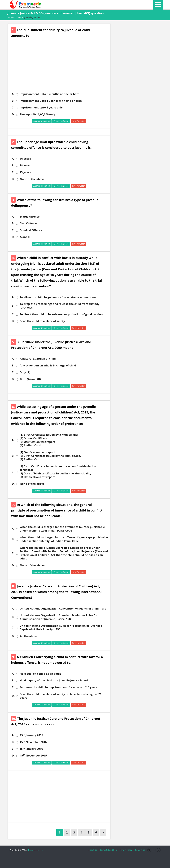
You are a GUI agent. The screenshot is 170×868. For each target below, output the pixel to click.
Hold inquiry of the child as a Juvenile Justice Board (54, 680)
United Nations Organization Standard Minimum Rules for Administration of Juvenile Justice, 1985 (59, 617)
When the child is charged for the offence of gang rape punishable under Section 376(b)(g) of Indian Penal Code (64, 539)
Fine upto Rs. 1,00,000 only (37, 114)
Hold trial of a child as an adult (40, 674)
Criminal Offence (31, 230)
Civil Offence (28, 223)
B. (13, 101)
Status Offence (30, 217)
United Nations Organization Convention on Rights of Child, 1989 (63, 609)
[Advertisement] (60, 67)
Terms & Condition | (109, 850)
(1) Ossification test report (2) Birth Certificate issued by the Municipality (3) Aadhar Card (51, 456)
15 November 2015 (33, 756)
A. (13, 94)
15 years (25, 172)
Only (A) (25, 372)
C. (13, 107)
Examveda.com (35, 850)
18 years (25, 165)
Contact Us (140, 850)
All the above (29, 636)
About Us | (94, 850)
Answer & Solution (42, 121)
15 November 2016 (33, 742)
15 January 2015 (31, 735)
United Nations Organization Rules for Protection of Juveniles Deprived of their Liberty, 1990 (61, 627)
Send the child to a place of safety (42, 321)
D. (13, 114)
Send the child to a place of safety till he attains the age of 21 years (61, 696)
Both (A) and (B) (30, 379)
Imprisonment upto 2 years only (41, 107)
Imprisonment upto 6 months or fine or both (50, 94)
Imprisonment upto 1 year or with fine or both (51, 101)
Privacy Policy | (127, 850)
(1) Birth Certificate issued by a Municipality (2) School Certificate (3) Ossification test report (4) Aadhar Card (49, 440)
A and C (25, 237)
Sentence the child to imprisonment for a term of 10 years (58, 687)
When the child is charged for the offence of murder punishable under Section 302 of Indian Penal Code (62, 529)
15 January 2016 (31, 749)
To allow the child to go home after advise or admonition (58, 297)
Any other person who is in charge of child (48, 365)
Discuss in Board (61, 121)
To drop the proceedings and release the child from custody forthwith (60, 306)
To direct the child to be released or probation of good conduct (61, 314)
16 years (25, 159)
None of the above (32, 179)
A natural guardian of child (38, 359)
